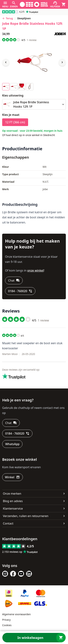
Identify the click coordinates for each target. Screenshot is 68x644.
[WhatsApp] (12, 444)
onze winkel (35, 270)
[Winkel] (13, 477)
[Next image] (62, 62)
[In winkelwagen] (34, 638)
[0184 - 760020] (20, 291)
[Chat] (14, 280)
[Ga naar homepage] (34, 4)
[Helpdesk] (55, 4)
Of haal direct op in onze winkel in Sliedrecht (29, 135)
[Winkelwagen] (64, 4)
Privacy (6, 620)
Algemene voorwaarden (16, 614)
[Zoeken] (14, 4)
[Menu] (5, 4)
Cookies (7, 625)
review (32, 40)
